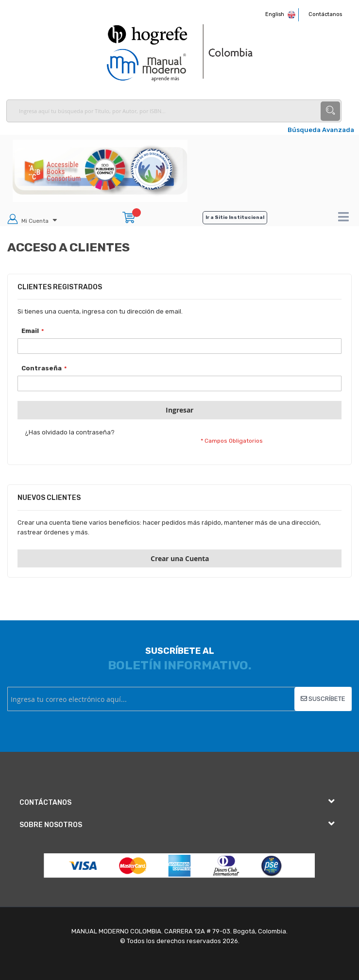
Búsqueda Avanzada (321, 130)
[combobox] (174, 111)
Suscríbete (326, 699)
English (277, 14)
